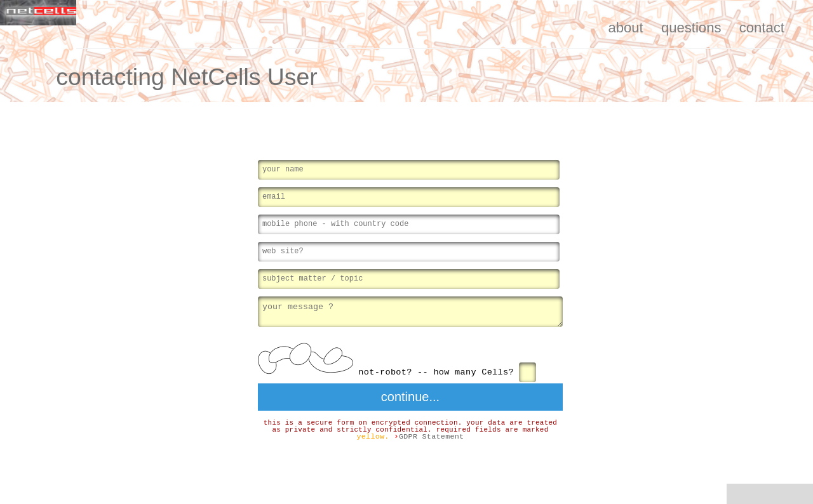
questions (691, 28)
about (625, 28)
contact (762, 28)
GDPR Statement (432, 439)
